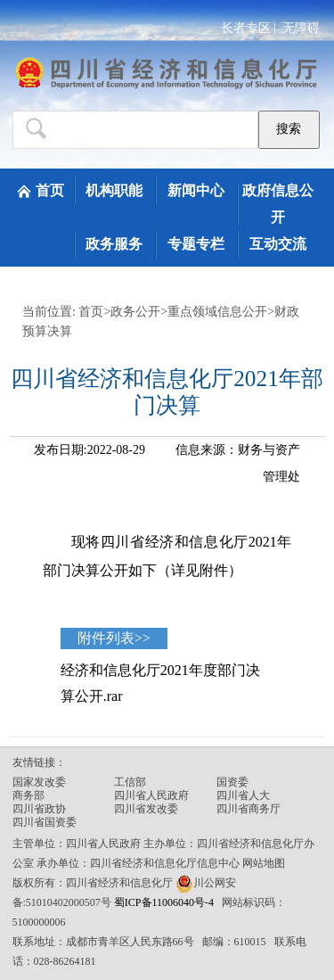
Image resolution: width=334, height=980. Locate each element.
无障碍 (301, 28)
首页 (50, 190)
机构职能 (114, 190)
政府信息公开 (278, 204)
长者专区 (246, 28)
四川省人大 (243, 795)
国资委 (232, 782)
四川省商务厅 (248, 809)
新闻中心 (196, 190)
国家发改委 (39, 782)
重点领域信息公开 (217, 312)
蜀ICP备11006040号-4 (165, 902)
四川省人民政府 (151, 795)
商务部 (29, 795)
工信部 (130, 782)
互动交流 (278, 244)
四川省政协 (39, 809)
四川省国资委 (45, 822)
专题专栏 (196, 244)
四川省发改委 (146, 809)
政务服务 (114, 244)
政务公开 (135, 312)
